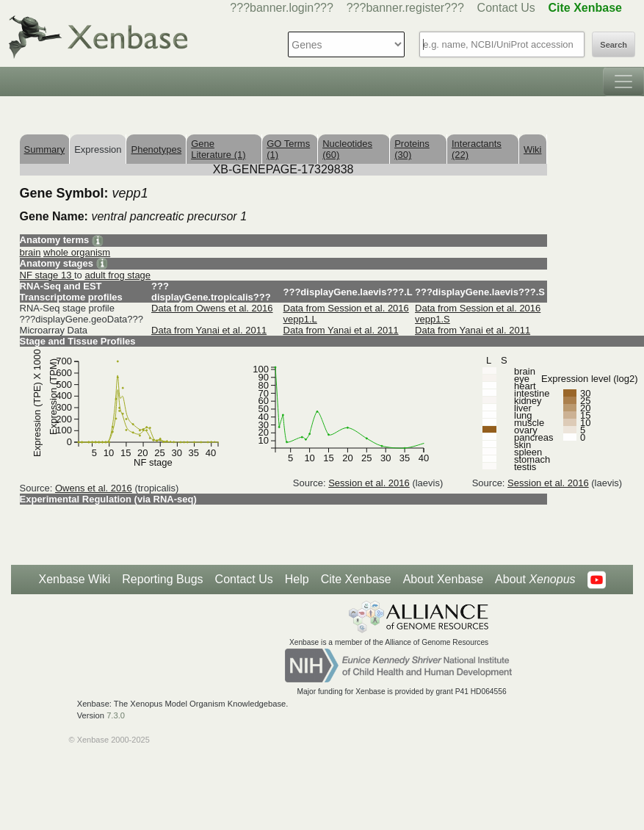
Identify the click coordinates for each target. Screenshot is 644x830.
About (535, 580)
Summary (45, 149)
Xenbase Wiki (74, 579)
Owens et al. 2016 (94, 488)
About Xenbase (443, 579)
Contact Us (506, 8)
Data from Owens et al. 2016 (212, 308)
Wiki (533, 149)
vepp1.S (433, 319)
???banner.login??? (282, 8)
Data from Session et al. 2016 (346, 308)
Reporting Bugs (162, 579)
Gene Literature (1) (218, 149)
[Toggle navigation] (623, 82)
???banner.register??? (405, 8)
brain (30, 252)
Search (614, 45)
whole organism (77, 252)
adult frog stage (117, 275)
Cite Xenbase (356, 579)
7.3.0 (116, 715)
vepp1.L (300, 319)
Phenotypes (156, 149)
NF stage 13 (47, 275)
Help (297, 579)
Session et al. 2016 (369, 483)
